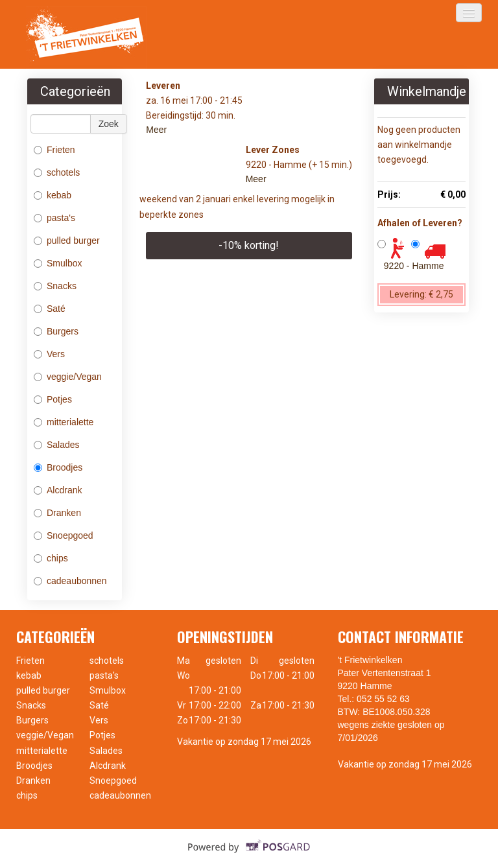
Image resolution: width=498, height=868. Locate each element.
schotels (58, 172)
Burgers (56, 331)
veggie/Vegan (68, 377)
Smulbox (58, 263)
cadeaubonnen (72, 581)
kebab (54, 195)
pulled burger (68, 240)
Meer (156, 130)
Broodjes (58, 467)
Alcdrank (58, 490)
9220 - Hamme (414, 266)
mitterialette (64, 422)
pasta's (56, 218)
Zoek (109, 124)
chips (51, 558)
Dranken (57, 513)
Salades (57, 445)
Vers (49, 354)
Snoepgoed (64, 535)
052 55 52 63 (383, 699)
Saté (50, 309)
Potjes (53, 399)
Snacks (55, 286)
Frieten (54, 150)
